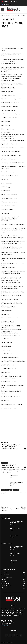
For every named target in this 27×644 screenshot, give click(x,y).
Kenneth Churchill (14, 475)
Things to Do (10, 490)
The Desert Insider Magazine (8, 449)
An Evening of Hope (21, 509)
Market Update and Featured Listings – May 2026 (11, 446)
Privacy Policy (5, 625)
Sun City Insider (16, 490)
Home (3, 15)
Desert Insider (8, 15)
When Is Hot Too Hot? (9, 465)
